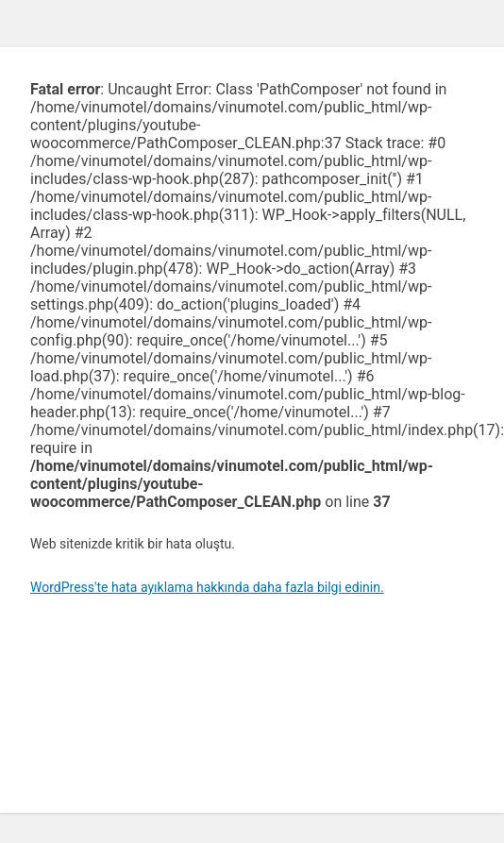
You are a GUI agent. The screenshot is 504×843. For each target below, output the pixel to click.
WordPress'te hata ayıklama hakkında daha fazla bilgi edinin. (207, 587)
